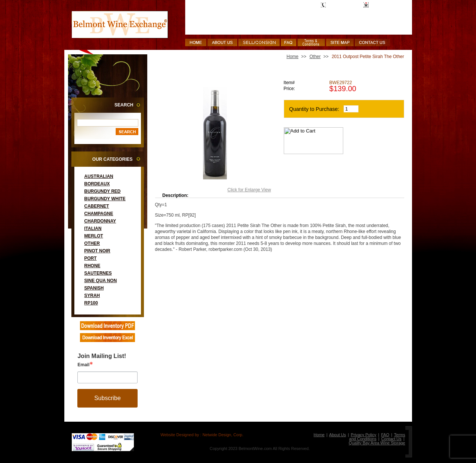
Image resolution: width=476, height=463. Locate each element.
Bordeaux (97, 184)
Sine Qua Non (101, 281)
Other (92, 243)
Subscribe (107, 398)
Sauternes (98, 273)
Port (91, 258)
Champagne (99, 214)
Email (83, 365)
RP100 (91, 303)
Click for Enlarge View (249, 190)
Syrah (92, 296)
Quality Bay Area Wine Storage (377, 443)
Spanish (94, 288)
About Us (337, 435)
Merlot (94, 236)
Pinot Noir (97, 251)
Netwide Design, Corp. (223, 435)
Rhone (92, 266)
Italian (93, 229)
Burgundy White (105, 199)
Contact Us (391, 439)
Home (293, 57)
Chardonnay (100, 221)
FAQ (385, 435)
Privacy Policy (363, 435)
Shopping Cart (385, 5)
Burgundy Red (103, 191)
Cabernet (97, 206)
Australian (99, 176)
